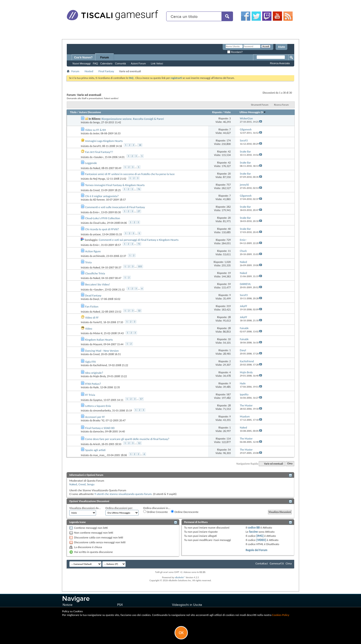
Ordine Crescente (156, 512)
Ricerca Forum (281, 105)
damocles (98, 431)
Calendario (106, 63)
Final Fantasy (106, 71)
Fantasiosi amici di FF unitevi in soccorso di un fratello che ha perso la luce (130, 174)
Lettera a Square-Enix (98, 406)
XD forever (99, 200)
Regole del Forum (256, 550)
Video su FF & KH (96, 130)
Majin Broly (99, 376)
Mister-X (98, 333)
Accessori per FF (95, 417)
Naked (97, 168)
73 (139, 244)
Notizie (68, 605)
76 (139, 189)
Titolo (73, 112)
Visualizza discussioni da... (85, 508)
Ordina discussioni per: (119, 508)
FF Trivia (90, 395)
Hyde (96, 387)
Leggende (91, 163)
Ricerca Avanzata (280, 63)
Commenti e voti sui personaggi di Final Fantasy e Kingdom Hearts (139, 240)
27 (139, 211)
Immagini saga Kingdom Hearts (104, 141)
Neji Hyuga (99, 179)
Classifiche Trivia (95, 273)
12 (139, 443)
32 (139, 311)
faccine (253, 532)
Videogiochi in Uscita (187, 605)
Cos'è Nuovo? (83, 57)
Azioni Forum (138, 63)
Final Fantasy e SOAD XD (100, 428)
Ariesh (97, 444)
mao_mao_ (99, 455)
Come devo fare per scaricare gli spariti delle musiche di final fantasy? (127, 439)
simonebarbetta (102, 411)
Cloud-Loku (99, 223)
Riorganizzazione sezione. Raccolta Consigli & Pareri (133, 119)
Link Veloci (157, 63)
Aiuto (281, 47)
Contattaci (262, 563)
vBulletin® (180, 577)
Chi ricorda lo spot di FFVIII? (102, 229)
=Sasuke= (98, 157)
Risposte (217, 112)
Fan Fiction (92, 306)
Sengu (96, 122)
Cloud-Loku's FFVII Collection (103, 218)
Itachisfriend (100, 365)
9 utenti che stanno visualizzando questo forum (123, 494)
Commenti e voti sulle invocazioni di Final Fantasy (115, 207)
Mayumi (98, 344)
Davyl (96, 299)
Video (89, 329)
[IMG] (260, 536)
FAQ (95, 63)
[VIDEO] (261, 540)
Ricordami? (235, 52)
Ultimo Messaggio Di (253, 112)
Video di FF (92, 318)
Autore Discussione (90, 112)
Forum (105, 57)
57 (141, 399)
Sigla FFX (90, 362)
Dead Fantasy (93, 295)
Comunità (120, 63)
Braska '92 (99, 420)
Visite (227, 112)
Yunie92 (98, 322)
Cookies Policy (281, 615)
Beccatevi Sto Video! (98, 284)
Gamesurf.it (277, 563)
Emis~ (96, 212)
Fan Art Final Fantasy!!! (99, 152)
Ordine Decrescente (185, 512)
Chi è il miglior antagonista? (102, 196)
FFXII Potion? (93, 384)
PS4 (120, 605)
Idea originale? (94, 373)
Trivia (88, 262)
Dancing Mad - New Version (102, 351)
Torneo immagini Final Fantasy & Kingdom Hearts (115, 185)
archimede (99, 256)
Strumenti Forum (260, 105)
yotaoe (97, 234)
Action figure (93, 251)
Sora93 (97, 146)
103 (140, 266)
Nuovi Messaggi (82, 63)
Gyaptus (98, 400)
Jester (96, 133)
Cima (290, 464)
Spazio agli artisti (95, 450)
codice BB (254, 528)
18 (140, 145)
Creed (96, 190)
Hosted (89, 71)
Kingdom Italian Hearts (99, 340)
